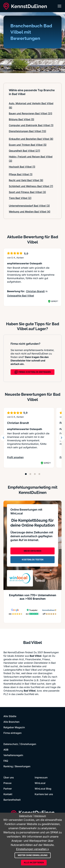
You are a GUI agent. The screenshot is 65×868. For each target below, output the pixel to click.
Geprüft (55, 301)
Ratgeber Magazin (14, 727)
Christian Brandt (35, 291)
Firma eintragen (12, 733)
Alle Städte (10, 716)
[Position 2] (30, 474)
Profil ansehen (17, 457)
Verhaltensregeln (13, 755)
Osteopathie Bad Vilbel (21, 296)
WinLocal (40, 783)
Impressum (41, 777)
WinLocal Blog (43, 789)
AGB (6, 750)
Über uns (9, 777)
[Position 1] (26, 474)
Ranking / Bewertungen (17, 766)
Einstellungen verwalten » (32, 849)
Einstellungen (28, 744)
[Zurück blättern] (3, 438)
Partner (8, 789)
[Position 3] (35, 474)
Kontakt (8, 794)
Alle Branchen (11, 722)
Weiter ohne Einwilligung (33, 855)
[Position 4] (39, 474)
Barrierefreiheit (12, 800)
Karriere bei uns (44, 794)
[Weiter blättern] (62, 438)
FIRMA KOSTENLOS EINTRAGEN (33, 372)
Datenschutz (11, 744)
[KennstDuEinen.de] (25, 6)
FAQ (6, 761)
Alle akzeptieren (34, 863)
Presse (7, 783)
